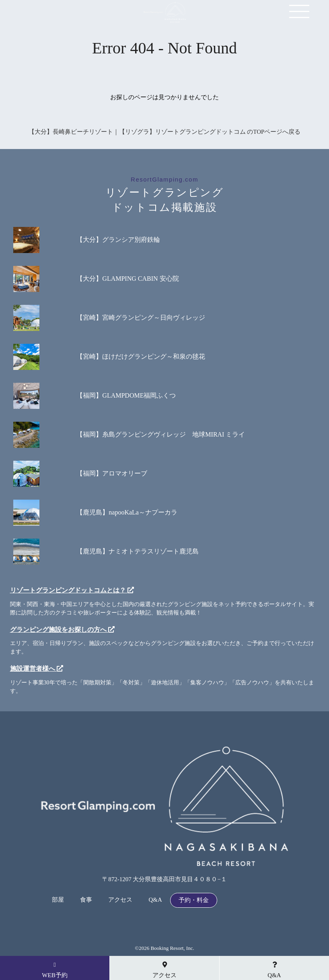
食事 (86, 900)
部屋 (58, 900)
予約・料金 (194, 900)
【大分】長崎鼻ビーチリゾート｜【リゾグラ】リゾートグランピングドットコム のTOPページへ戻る (165, 132)
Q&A (155, 900)
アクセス (120, 900)
